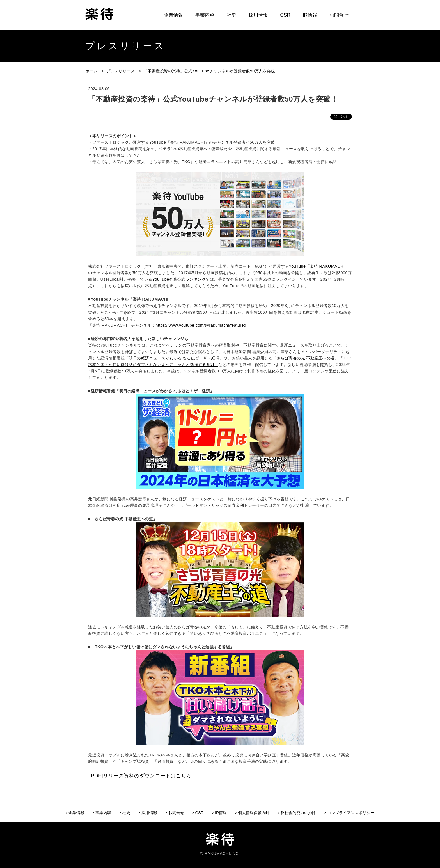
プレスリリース (121, 71)
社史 (232, 15)
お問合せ (339, 15)
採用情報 (258, 15)
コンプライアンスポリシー (349, 813)
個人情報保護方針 (252, 813)
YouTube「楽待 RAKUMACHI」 (319, 266)
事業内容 (205, 15)
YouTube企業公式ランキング (179, 279)
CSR (285, 15)
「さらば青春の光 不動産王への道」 (306, 358)
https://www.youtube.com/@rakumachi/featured (201, 325)
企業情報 (173, 15)
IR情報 (310, 15)
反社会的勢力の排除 (297, 813)
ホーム (91, 71)
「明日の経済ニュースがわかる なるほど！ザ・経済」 (174, 358)
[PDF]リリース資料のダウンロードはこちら (140, 776)
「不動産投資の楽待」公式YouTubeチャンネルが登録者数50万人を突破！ (211, 71)
